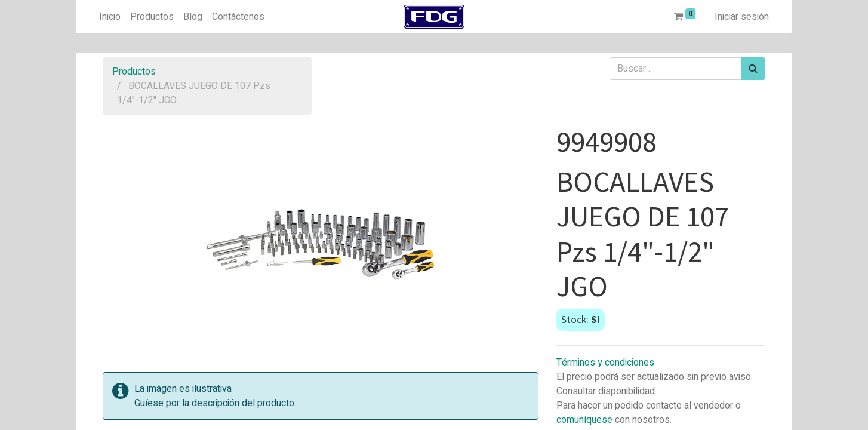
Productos (134, 72)
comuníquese (584, 420)
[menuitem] (110, 17)
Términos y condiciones (605, 363)
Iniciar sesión (742, 17)
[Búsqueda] (753, 69)
